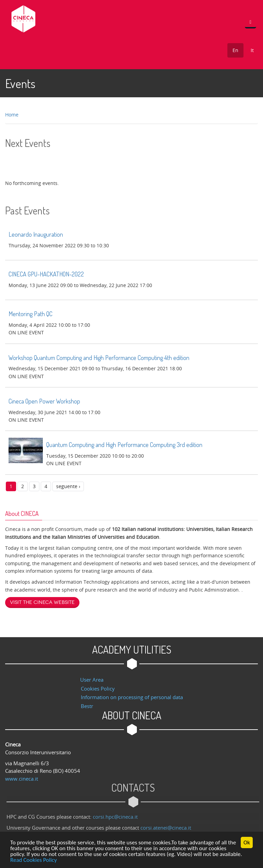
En (235, 50)
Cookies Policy (98, 689)
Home (12, 115)
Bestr (87, 706)
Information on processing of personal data (132, 697)
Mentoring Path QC (30, 314)
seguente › (68, 486)
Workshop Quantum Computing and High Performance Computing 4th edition (99, 358)
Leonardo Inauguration (36, 234)
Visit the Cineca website (42, 602)
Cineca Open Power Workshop (44, 401)
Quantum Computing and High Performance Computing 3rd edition (124, 445)
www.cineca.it (22, 779)
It (252, 50)
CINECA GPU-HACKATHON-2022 (46, 274)
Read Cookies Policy (34, 860)
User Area (92, 680)
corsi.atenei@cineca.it (168, 828)
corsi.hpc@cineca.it (117, 817)
